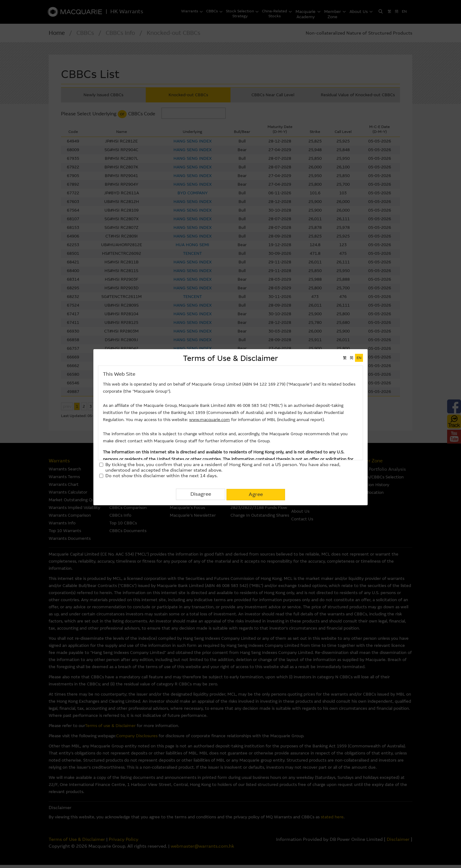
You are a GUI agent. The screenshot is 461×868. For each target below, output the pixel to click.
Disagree (201, 494)
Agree (256, 494)
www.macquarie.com (210, 420)
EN (359, 358)
